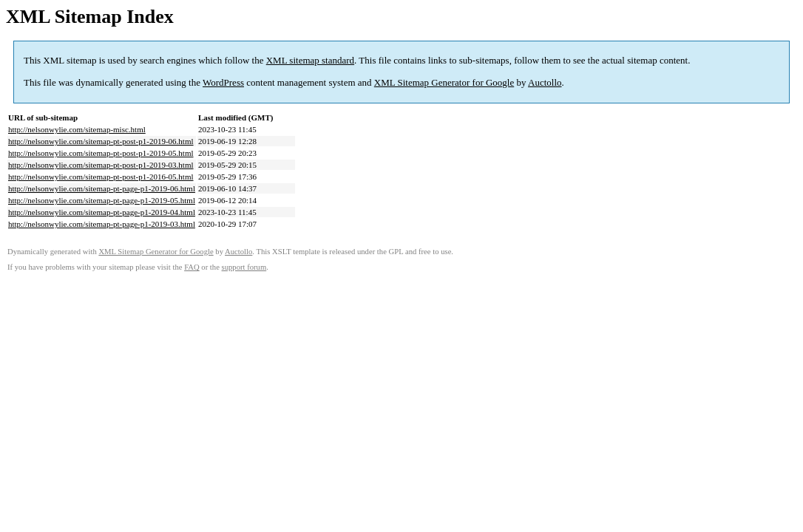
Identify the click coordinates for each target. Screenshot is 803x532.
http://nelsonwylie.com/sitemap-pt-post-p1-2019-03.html (101, 165)
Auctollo (545, 82)
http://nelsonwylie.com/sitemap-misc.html (77, 129)
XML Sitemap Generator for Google (444, 82)
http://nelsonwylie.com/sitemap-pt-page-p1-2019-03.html (102, 224)
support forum (244, 267)
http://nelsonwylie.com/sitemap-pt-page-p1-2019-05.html (102, 200)
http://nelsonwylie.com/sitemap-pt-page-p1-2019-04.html (102, 212)
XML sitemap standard (310, 60)
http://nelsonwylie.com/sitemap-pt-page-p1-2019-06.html (102, 188)
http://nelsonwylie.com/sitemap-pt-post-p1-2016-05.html (101, 177)
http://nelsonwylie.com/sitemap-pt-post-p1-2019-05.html (101, 153)
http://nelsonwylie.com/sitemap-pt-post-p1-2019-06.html (101, 141)
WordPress (223, 82)
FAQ (192, 267)
